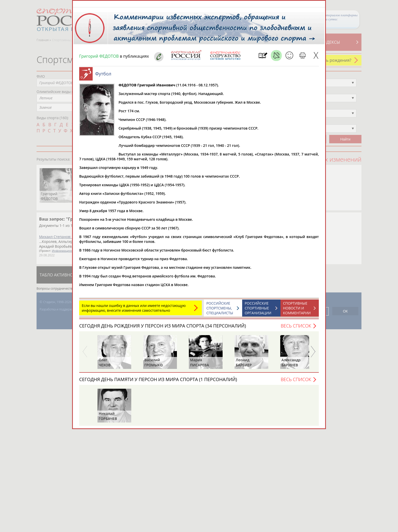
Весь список (296, 328)
